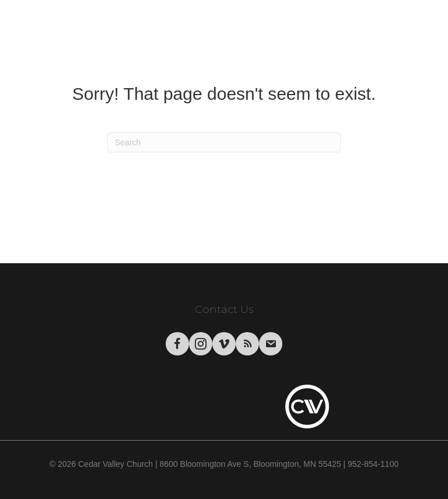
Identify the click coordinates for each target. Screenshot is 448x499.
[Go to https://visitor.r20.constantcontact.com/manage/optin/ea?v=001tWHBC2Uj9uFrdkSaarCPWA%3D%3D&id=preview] (271, 344)
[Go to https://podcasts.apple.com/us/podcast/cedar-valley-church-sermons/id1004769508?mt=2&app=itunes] (247, 344)
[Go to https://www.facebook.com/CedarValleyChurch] (177, 344)
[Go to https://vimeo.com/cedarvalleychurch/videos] (224, 344)
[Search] (224, 142)
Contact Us (224, 309)
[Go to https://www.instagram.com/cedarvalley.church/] (201, 344)
